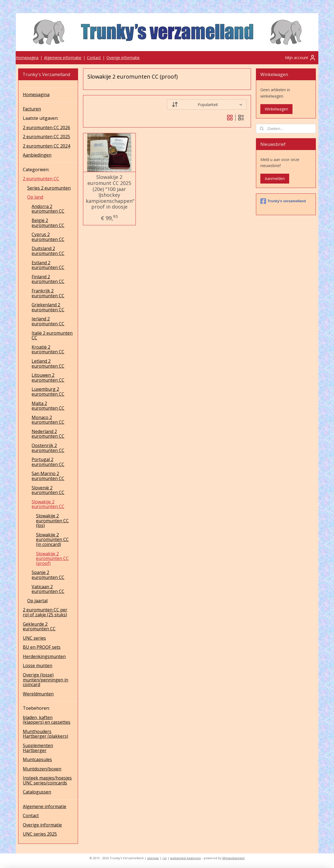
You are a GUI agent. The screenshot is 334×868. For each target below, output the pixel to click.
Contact (94, 58)
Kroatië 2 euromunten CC (48, 350)
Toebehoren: (36, 708)
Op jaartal (37, 601)
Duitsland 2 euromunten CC (48, 251)
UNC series (34, 638)
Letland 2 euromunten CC (48, 364)
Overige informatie (123, 58)
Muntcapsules (37, 759)
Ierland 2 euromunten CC (48, 321)
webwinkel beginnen (186, 858)
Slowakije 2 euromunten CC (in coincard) (52, 540)
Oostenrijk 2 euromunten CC (48, 448)
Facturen (32, 109)
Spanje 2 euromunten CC (48, 575)
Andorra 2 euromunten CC (48, 209)
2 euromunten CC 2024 (46, 146)
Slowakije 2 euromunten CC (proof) (52, 558)
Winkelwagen (276, 109)
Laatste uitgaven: (41, 118)
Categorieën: (36, 170)
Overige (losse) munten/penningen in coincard (45, 680)
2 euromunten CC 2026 (46, 127)
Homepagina (27, 58)
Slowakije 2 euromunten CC (48, 504)
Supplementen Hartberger (38, 748)
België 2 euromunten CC (48, 223)
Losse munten (38, 665)
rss (165, 858)
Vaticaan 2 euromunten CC (48, 589)
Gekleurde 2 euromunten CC (39, 626)
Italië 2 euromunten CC (52, 335)
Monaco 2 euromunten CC (48, 420)
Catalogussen (37, 792)
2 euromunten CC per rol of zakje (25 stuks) (45, 612)
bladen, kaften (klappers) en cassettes (47, 720)
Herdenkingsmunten (44, 656)
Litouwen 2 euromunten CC (48, 378)
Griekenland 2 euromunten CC (48, 307)
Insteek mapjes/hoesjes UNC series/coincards (47, 780)
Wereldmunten (38, 694)
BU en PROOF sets (42, 647)
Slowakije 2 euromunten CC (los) (52, 521)
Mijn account (300, 58)
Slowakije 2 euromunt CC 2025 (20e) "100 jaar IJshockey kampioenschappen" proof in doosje (110, 192)
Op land (35, 197)
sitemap (153, 858)
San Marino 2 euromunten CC (48, 476)
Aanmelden (275, 178)
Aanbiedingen (37, 155)
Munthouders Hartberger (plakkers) (45, 734)
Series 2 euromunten (49, 188)
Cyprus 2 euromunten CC (48, 237)
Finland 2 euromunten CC (48, 279)
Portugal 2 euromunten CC (48, 462)
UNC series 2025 (40, 834)
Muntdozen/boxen (42, 769)
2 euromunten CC (41, 179)
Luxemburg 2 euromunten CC (48, 392)
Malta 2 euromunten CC (48, 406)
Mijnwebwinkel (234, 858)
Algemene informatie (63, 58)
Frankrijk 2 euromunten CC (48, 293)
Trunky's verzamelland (283, 201)
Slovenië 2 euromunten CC (48, 490)
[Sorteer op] (207, 105)
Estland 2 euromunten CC (48, 265)
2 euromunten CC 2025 (46, 137)
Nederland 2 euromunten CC (48, 434)
